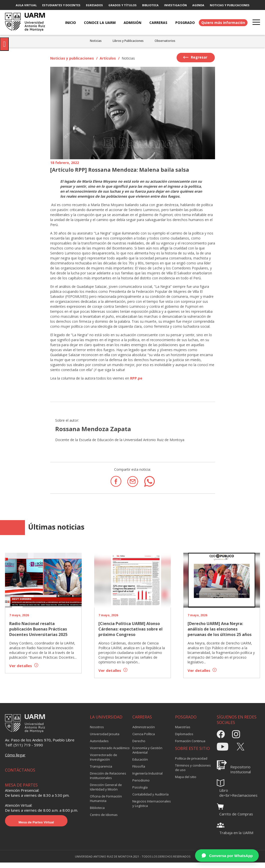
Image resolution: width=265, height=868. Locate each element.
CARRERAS (158, 23)
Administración (144, 732)
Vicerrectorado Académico (110, 753)
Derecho (139, 746)
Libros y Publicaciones (128, 41)
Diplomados (184, 739)
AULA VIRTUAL (26, 5)
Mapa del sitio (186, 782)
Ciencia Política (144, 739)
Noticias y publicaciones (72, 58)
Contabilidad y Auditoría (150, 799)
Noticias (96, 41)
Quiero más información (223, 23)
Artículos (108, 58)
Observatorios (165, 41)
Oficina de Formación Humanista (106, 803)
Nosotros (97, 732)
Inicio (71, 23)
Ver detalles (24, 666)
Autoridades (99, 746)
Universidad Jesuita (105, 739)
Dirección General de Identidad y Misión (106, 792)
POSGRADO (185, 23)
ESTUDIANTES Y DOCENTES (61, 5)
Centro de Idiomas (104, 819)
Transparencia (101, 771)
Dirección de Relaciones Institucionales (108, 780)
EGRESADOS (94, 5)
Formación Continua (190, 746)
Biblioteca (97, 812)
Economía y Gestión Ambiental (147, 755)
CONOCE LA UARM (100, 23)
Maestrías (183, 732)
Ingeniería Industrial (147, 778)
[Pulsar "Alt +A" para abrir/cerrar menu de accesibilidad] (4, 44)
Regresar (195, 57)
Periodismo (141, 785)
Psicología (140, 792)
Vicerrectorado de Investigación (104, 762)
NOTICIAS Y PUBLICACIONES (230, 5)
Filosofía (139, 771)
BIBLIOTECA (150, 5)
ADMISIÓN (132, 23)
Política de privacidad (191, 763)
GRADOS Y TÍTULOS (123, 5)
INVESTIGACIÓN (175, 5)
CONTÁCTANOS (20, 775)
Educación (140, 764)
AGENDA (198, 5)
